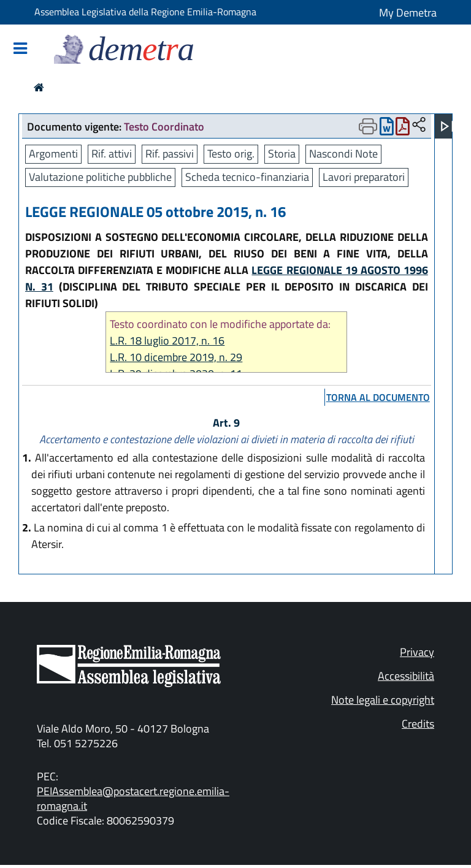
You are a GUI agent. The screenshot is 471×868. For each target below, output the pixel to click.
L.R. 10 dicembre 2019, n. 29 (176, 357)
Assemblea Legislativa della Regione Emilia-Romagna (145, 12)
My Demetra (408, 13)
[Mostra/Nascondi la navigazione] (20, 49)
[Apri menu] (447, 126)
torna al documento (378, 397)
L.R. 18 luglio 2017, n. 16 (167, 341)
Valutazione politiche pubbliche (100, 177)
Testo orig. (231, 154)
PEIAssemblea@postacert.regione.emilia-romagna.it (133, 798)
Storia (282, 154)
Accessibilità (406, 676)
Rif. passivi (170, 154)
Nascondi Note (343, 154)
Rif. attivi (112, 154)
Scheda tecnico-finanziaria (247, 177)
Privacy (417, 652)
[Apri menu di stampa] (368, 126)
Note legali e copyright (383, 700)
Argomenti (53, 154)
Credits (418, 724)
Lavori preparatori (364, 177)
